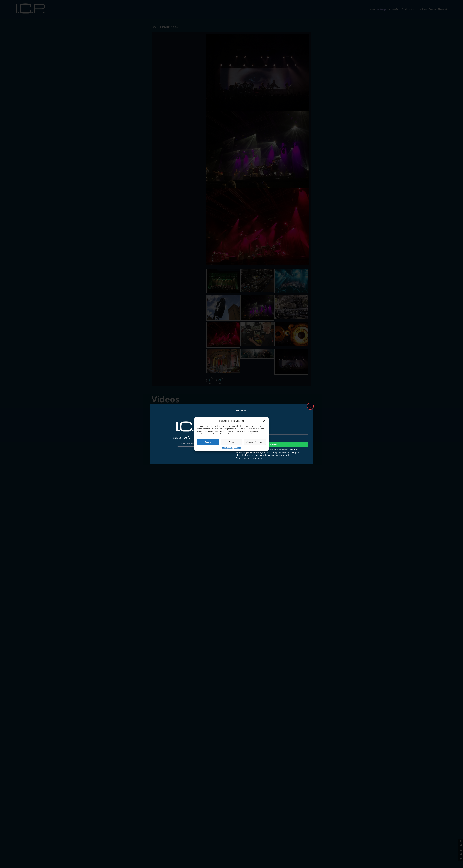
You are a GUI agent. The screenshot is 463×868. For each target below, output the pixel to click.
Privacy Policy (228, 448)
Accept (208, 442)
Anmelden (272, 444)
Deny (232, 442)
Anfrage (237, 448)
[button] (264, 421)
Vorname (241, 410)
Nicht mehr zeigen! (191, 444)
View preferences (255, 442)
